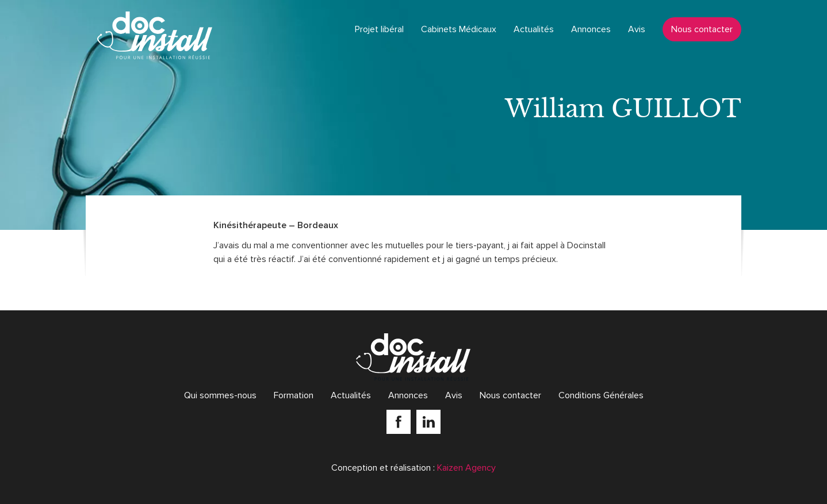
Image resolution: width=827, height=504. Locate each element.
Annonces (591, 29)
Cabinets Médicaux (459, 29)
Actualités (534, 29)
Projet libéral (379, 29)
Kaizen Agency (466, 468)
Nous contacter (702, 29)
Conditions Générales (601, 395)
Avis (637, 29)
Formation (294, 395)
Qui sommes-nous (220, 395)
